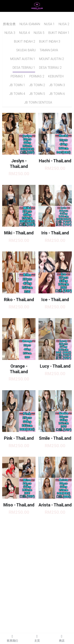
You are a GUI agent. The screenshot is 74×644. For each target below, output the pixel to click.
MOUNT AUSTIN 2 (52, 59)
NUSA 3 (10, 33)
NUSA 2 (64, 24)
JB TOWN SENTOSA (38, 102)
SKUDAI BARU (26, 50)
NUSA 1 (49, 24)
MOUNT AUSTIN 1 (23, 59)
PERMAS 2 (37, 76)
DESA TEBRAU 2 (50, 68)
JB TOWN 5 (37, 94)
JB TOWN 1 (17, 85)
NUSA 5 (39, 33)
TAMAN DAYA (49, 50)
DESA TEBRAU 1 (24, 68)
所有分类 (9, 24)
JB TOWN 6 (57, 94)
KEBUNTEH (56, 76)
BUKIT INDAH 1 (59, 33)
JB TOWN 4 (17, 94)
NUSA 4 (24, 33)
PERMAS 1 (18, 76)
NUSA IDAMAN (30, 24)
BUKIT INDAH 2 (25, 41)
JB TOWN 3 (57, 85)
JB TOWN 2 (37, 85)
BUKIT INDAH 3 (50, 41)
